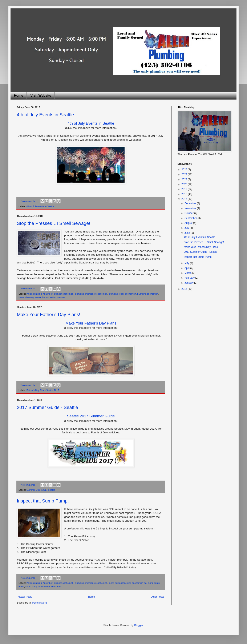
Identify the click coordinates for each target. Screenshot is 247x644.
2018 (185, 194)
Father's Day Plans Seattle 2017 (43, 390)
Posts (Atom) (39, 603)
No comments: (29, 201)
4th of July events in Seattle (40, 206)
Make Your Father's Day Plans (91, 323)
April (187, 268)
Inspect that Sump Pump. (43, 501)
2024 (185, 174)
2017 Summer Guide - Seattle (47, 407)
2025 (185, 170)
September (191, 218)
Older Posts (157, 597)
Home (19, 96)
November (191, 208)
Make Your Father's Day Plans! (48, 315)
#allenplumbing (34, 294)
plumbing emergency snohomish (91, 294)
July (187, 228)
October (189, 213)
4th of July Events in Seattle (45, 115)
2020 (185, 184)
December (191, 203)
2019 (185, 189)
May (187, 263)
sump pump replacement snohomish (44, 587)
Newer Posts (25, 597)
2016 (185, 289)
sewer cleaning (26, 297)
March (188, 273)
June (188, 233)
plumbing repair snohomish (122, 294)
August (189, 223)
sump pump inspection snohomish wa (128, 583)
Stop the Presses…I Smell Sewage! (54, 223)
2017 (185, 199)
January (189, 283)
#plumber (48, 294)
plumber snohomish (64, 294)
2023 (185, 179)
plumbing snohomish (148, 294)
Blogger (139, 625)
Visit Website (41, 96)
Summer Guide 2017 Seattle (41, 490)
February (190, 278)
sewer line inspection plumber (50, 297)
